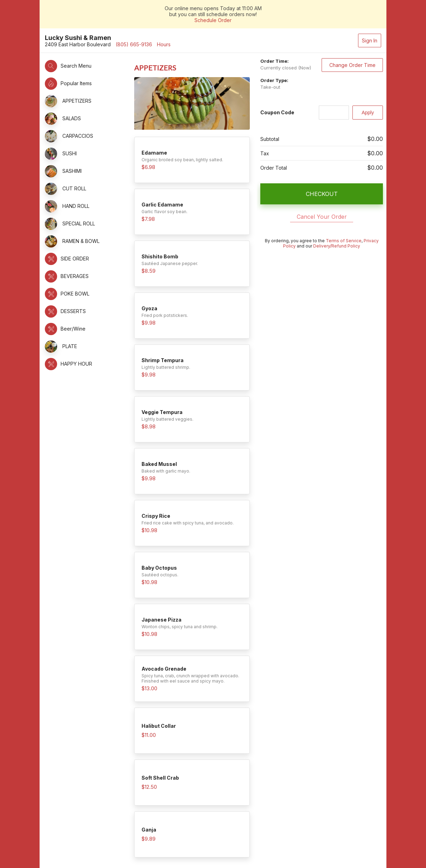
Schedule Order (213, 20)
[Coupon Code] (334, 113)
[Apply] (368, 113)
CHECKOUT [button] (322, 194)
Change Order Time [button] (352, 65)
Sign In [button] (370, 40)
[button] (86, 66)
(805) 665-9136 (134, 44)
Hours (164, 44)
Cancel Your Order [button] (322, 217)
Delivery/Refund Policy (337, 246)
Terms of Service (344, 241)
